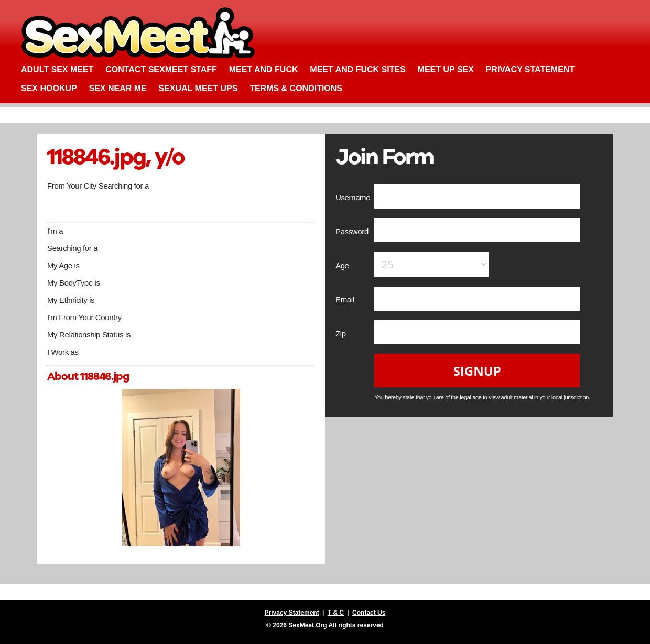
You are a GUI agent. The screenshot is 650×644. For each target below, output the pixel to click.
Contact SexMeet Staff (161, 69)
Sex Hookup (49, 88)
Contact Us (369, 613)
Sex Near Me (117, 88)
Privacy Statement (530, 69)
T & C (336, 613)
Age (343, 265)
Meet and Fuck (264, 69)
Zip (342, 334)
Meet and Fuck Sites (358, 69)
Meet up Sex (446, 69)
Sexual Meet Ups (198, 88)
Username (354, 197)
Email (346, 299)
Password (353, 231)
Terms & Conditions (296, 88)
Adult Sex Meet (57, 69)
